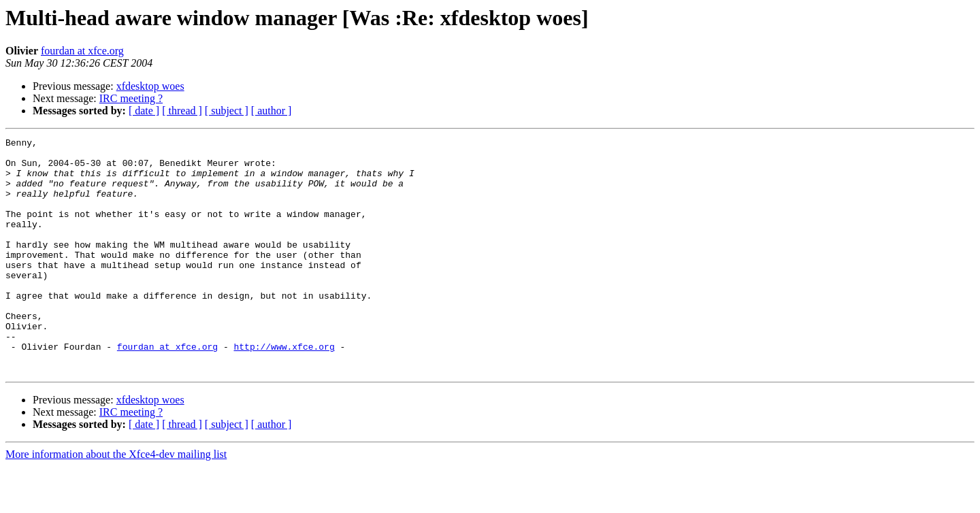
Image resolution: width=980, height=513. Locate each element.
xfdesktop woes (150, 86)
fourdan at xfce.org (82, 51)
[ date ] (144, 111)
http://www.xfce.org (284, 389)
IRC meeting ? (131, 98)
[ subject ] (227, 111)
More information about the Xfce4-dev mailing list (116, 501)
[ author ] (272, 111)
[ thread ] (182, 111)
